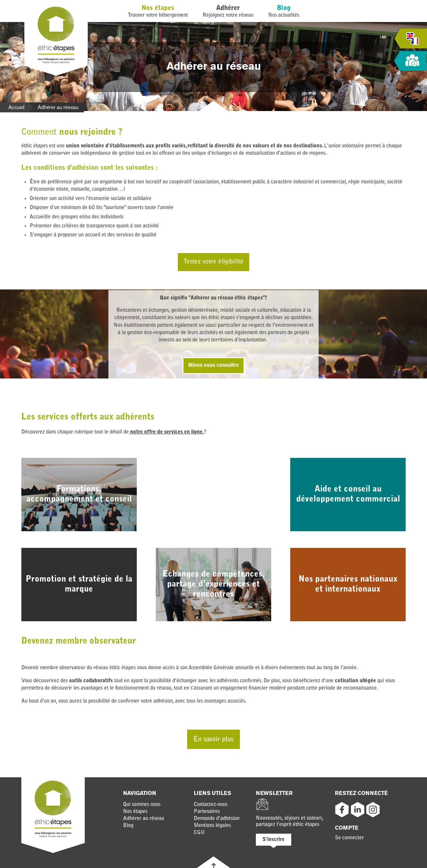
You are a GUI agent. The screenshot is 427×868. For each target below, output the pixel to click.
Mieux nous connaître (213, 365)
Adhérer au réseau (144, 819)
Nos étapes (158, 8)
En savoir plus (213, 739)
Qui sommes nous (142, 805)
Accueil (16, 107)
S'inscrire (274, 840)
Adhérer (228, 8)
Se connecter (349, 838)
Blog (284, 8)
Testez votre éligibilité (213, 262)
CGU (199, 833)
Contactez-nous (211, 805)
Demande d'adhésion (217, 819)
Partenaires (207, 812)
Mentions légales (212, 826)
